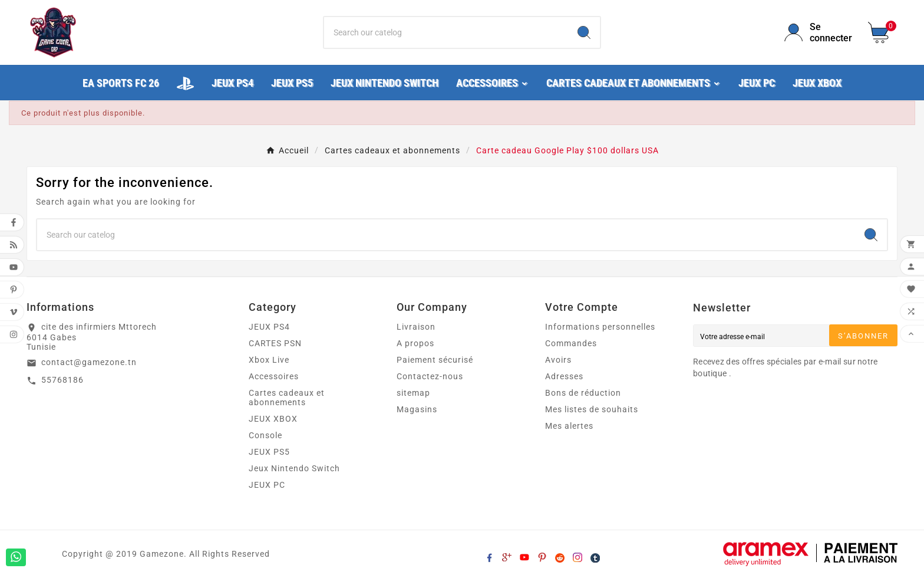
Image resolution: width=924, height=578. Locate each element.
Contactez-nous (430, 376)
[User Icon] (819, 32)
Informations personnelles (600, 327)
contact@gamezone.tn (89, 362)
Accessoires (274, 376)
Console (265, 435)
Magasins (417, 409)
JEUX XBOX (273, 419)
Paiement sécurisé (435, 360)
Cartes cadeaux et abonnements (287, 398)
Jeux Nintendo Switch (294, 468)
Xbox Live (269, 360)
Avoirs (558, 360)
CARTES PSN (275, 343)
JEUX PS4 (269, 327)
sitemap (413, 393)
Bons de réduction (583, 393)
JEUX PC (267, 485)
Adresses (564, 376)
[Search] (584, 32)
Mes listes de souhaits (592, 409)
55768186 (62, 380)
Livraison (416, 327)
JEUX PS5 (269, 452)
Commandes (571, 343)
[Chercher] (446, 32)
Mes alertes (569, 426)
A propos (415, 343)
